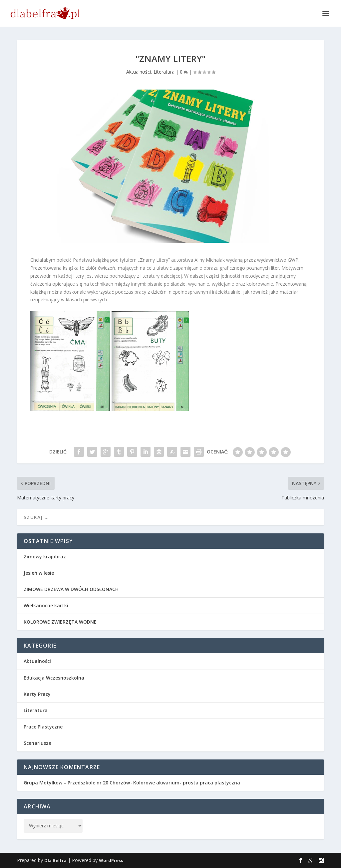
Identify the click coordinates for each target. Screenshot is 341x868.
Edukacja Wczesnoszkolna (54, 678)
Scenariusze (37, 743)
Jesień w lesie (39, 573)
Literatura (164, 72)
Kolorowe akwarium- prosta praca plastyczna (187, 783)
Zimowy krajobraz (45, 557)
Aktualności (139, 72)
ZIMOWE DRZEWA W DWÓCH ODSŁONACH (71, 589)
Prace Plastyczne (43, 727)
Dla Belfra (55, 860)
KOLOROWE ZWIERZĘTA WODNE (60, 622)
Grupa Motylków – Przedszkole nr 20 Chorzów (77, 783)
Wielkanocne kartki (46, 605)
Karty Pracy (37, 694)
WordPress (111, 860)
